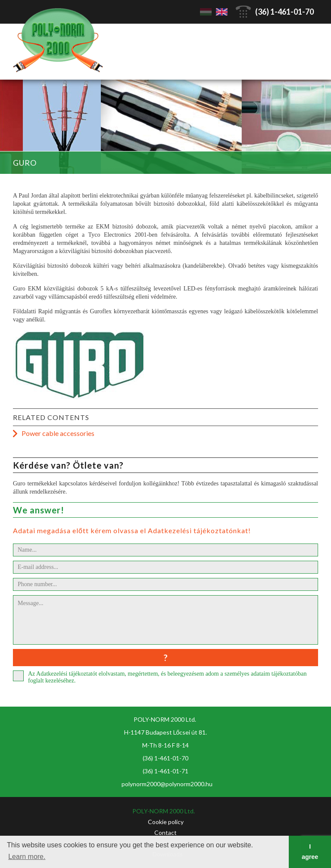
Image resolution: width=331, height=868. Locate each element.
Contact (165, 832)
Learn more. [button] (27, 857)
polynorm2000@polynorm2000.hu (167, 784)
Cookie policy (166, 822)
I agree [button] (310, 852)
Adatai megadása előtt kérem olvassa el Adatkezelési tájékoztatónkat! (132, 530)
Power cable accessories (58, 433)
